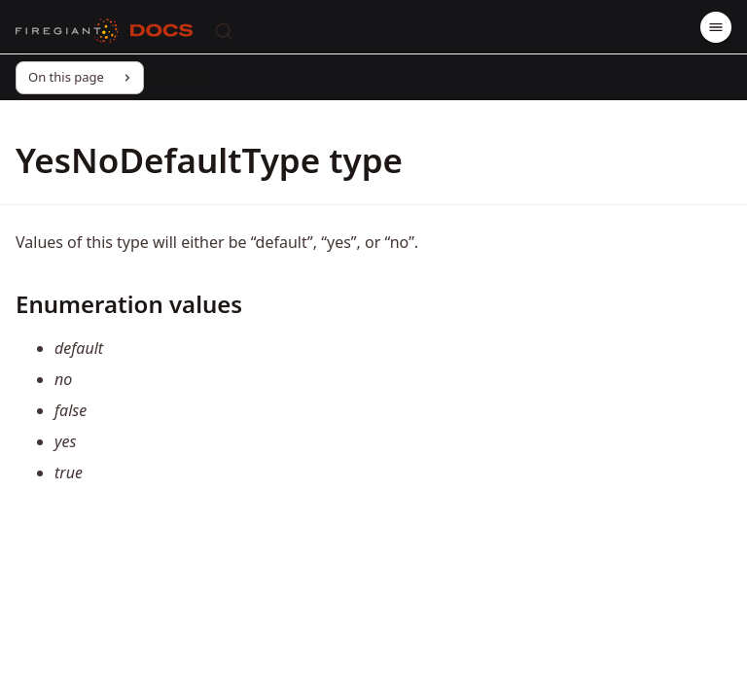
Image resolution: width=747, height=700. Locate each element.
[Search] (224, 31)
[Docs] (161, 31)
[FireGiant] (67, 31)
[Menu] (716, 27)
